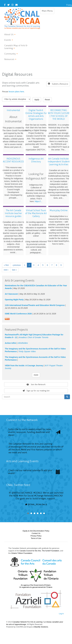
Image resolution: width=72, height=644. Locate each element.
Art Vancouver (11, 294)
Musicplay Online (59, 210)
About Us (10, 34)
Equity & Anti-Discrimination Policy (36, 531)
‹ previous (16, 265)
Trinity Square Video (27, 351)
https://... (39, 201)
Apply (37, 100)
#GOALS (38, 493)
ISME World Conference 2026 (18, 314)
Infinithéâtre (23, 343)
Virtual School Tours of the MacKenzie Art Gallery (36, 213)
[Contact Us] (17, 5)
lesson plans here (16, 92)
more (36, 375)
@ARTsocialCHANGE (22, 493)
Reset (47, 100)
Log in (61, 614)
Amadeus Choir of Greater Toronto (33, 337)
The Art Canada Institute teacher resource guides (13, 213)
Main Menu (48, 12)
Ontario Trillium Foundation (22, 553)
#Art (21, 496)
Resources (10, 59)
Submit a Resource (58, 84)
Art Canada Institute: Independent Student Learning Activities (59, 162)
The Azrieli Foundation (50, 551)
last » (14, 270)
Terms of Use (36, 538)
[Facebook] (5, 5)
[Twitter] (8, 5)
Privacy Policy (36, 536)
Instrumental (13, 110)
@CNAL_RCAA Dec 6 (36, 504)
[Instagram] (12, 5)
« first (6, 265)
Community (11, 54)
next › (6, 270)
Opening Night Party (14, 300)
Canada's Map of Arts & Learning (16, 47)
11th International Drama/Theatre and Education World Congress (35, 305)
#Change (39, 496)
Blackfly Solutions (41, 627)
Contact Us (36, 533)
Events (9, 40)
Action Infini (10, 343)
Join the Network (36, 384)
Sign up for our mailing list (36, 391)
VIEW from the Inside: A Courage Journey (24, 366)
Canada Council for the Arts (30, 551)
